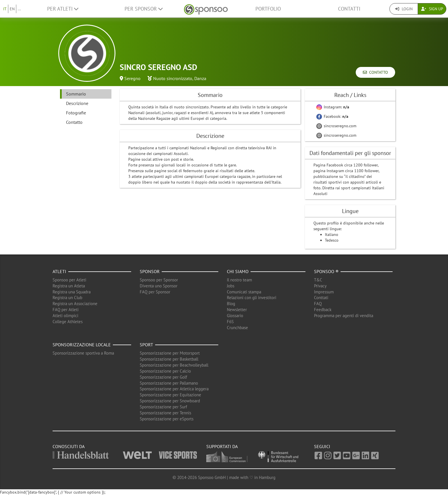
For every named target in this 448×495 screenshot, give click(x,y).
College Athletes (68, 322)
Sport (146, 345)
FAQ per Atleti (66, 310)
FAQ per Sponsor (155, 292)
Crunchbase (237, 328)
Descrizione (77, 103)
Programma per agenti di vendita (344, 316)
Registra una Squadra (72, 292)
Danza (200, 78)
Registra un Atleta (69, 286)
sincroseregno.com (336, 126)
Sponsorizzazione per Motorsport (170, 353)
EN (12, 9)
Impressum (324, 292)
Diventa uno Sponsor (159, 286)
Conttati (321, 298)
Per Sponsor (144, 9)
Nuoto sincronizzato (173, 78)
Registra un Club (67, 298)
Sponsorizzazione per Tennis (165, 413)
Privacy (320, 286)
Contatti (349, 9)
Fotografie (76, 113)
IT (5, 9)
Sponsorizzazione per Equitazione (170, 395)
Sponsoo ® (326, 271)
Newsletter (237, 310)
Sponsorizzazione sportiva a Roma (83, 353)
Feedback (323, 310)
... (19, 9)
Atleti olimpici (65, 316)
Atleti (59, 271)
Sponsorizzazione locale (82, 345)
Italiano (332, 234)
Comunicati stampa (244, 292)
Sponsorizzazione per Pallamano (169, 383)
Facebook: (332, 116)
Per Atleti (63, 9)
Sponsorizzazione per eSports (167, 419)
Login (404, 9)
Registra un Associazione (75, 304)
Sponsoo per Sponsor (159, 280)
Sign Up (432, 9)
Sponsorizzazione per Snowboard (170, 401)
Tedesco (332, 240)
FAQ (318, 304)
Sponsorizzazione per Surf (163, 407)
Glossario (235, 316)
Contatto (375, 72)
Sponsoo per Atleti (69, 280)
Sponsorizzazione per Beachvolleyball (174, 365)
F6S (230, 322)
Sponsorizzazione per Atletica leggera (174, 389)
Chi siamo (238, 271)
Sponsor (150, 271)
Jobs (231, 286)
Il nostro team (239, 280)
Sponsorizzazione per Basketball (169, 359)
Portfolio (268, 9)
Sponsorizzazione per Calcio (165, 371)
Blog (231, 304)
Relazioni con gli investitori (252, 298)
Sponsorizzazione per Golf (163, 377)
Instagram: (333, 107)
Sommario (76, 94)
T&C (318, 280)
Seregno (132, 78)
